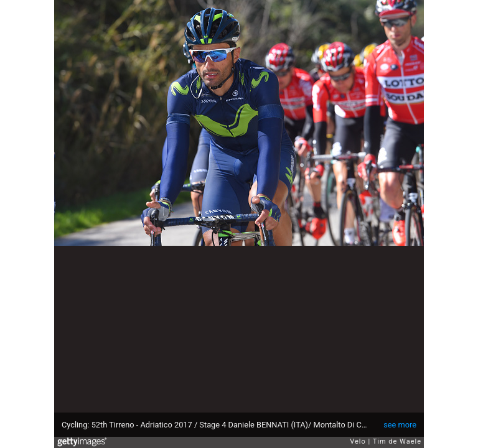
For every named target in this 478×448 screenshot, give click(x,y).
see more (400, 425)
